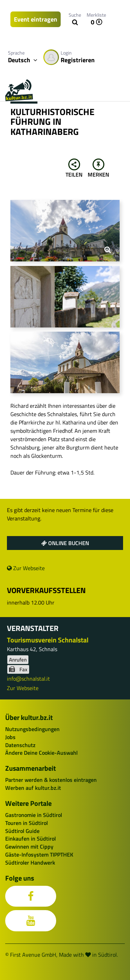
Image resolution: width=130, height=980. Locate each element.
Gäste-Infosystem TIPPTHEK (39, 855)
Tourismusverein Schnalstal (48, 640)
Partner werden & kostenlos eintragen (51, 780)
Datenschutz (20, 745)
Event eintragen (36, 19)
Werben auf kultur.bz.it (33, 788)
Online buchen (65, 543)
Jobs (10, 737)
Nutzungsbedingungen (32, 729)
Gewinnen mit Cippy (29, 847)
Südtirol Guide (22, 831)
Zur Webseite (26, 568)
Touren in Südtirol (27, 823)
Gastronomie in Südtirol (34, 815)
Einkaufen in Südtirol (31, 839)
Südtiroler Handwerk (30, 862)
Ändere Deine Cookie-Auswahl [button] (41, 753)
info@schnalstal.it (28, 679)
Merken (98, 169)
